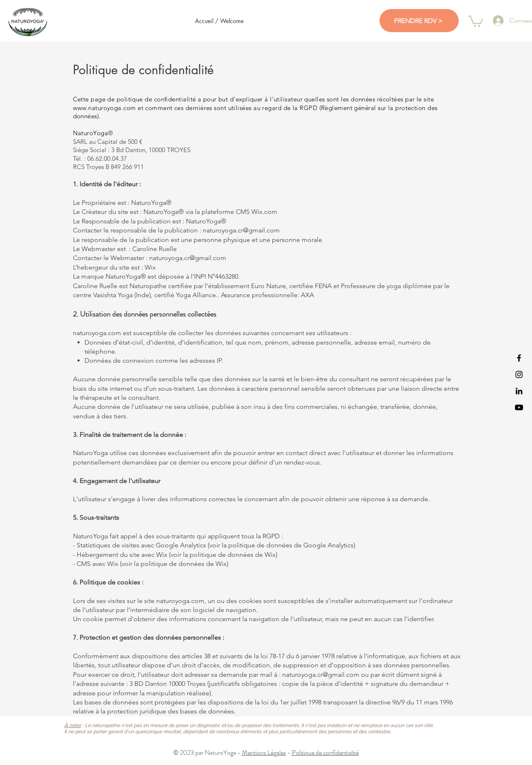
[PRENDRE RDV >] (419, 21)
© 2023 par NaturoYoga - (207, 752)
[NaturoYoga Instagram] (519, 374)
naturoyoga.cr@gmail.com (321, 675)
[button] (476, 21)
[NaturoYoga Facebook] (519, 358)
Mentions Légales (264, 752)
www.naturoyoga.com (104, 108)
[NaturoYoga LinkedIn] (519, 391)
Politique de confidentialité (325, 752)
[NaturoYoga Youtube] (519, 407)
